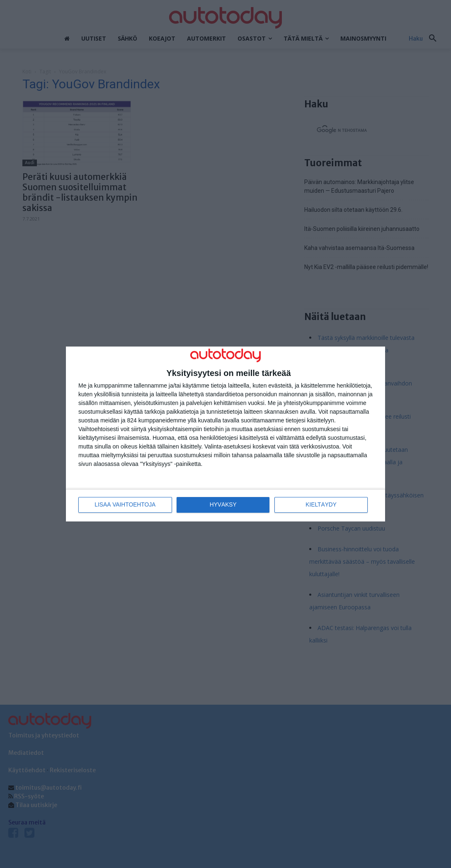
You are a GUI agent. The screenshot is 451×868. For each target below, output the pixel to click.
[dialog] (225, 434)
